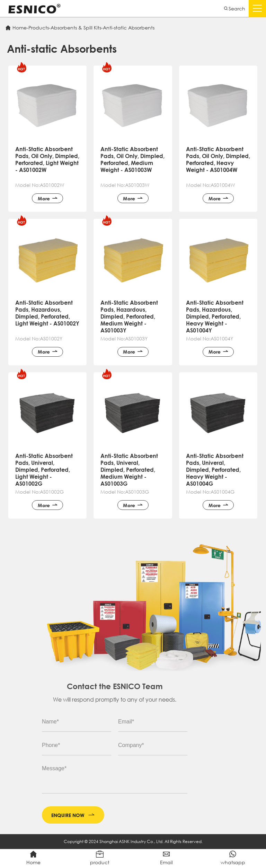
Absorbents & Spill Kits (76, 28)
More (48, 210)
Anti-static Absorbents (129, 28)
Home (20, 28)
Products (39, 28)
